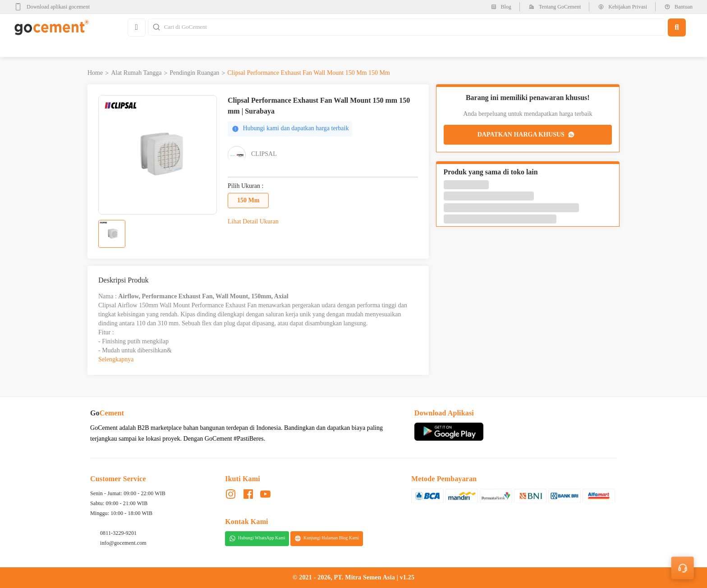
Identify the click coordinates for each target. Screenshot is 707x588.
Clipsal (264, 154)
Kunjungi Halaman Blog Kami (327, 538)
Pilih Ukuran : (246, 186)
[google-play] (55, 7)
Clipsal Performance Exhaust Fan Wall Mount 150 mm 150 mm (309, 73)
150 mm (248, 200)
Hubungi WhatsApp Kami (257, 538)
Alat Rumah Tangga (136, 73)
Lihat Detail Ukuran (253, 221)
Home (95, 73)
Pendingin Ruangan (194, 73)
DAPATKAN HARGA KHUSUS (527, 135)
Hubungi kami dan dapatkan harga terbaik (290, 129)
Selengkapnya (116, 359)
